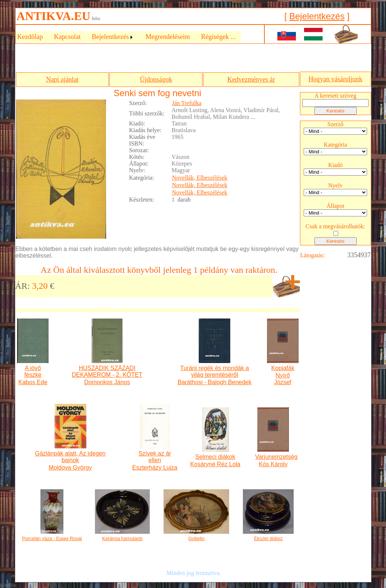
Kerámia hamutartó (123, 538)
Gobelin (197, 538)
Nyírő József (283, 379)
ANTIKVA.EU (54, 16)
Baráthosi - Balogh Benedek (215, 382)
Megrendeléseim (168, 37)
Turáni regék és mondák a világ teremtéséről (215, 371)
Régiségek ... (218, 37)
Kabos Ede (33, 382)
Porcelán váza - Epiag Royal (52, 538)
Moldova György (70, 468)
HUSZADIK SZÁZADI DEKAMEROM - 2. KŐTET (107, 371)
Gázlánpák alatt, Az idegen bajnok (70, 457)
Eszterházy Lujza (155, 468)
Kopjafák (283, 368)
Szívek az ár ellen (155, 457)
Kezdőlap (30, 37)
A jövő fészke (33, 371)
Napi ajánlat (62, 79)
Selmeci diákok (215, 457)
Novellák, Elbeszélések (200, 178)
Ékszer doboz (268, 538)
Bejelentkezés (317, 16)
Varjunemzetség (273, 457)
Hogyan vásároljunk (335, 79)
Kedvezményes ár (251, 79)
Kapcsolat (67, 37)
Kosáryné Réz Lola (215, 464)
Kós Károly (273, 464)
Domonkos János (107, 382)
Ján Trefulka (187, 103)
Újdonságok (156, 79)
